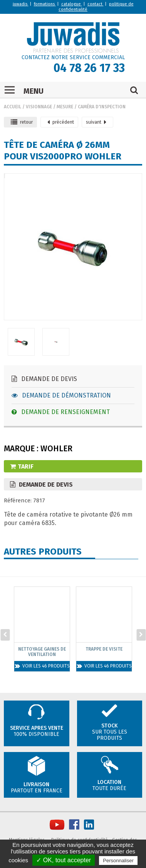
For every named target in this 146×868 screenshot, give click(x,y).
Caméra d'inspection (102, 107)
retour (22, 122)
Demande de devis (44, 379)
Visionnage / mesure (50, 107)
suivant (96, 122)
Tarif (22, 466)
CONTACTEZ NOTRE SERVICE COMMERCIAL (73, 57)
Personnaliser (118, 861)
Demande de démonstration (61, 395)
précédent (61, 122)
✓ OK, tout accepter (64, 860)
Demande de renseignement (61, 412)
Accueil (13, 107)
